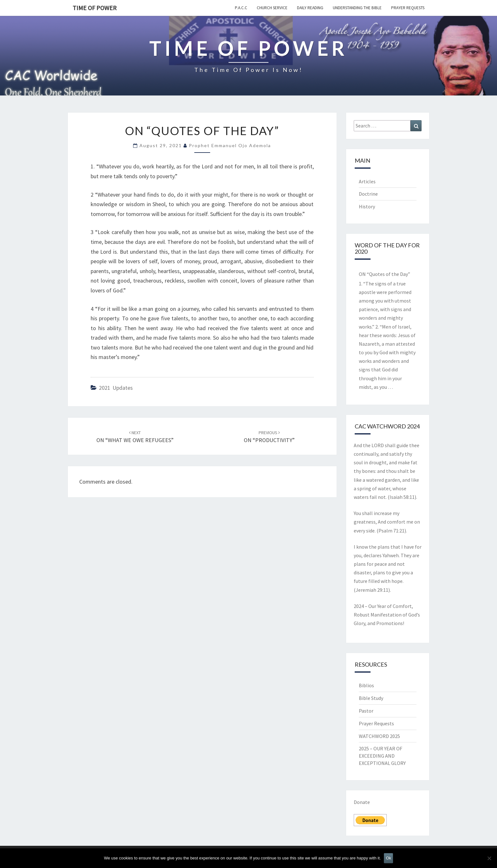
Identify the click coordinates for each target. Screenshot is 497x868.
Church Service (272, 8)
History (367, 206)
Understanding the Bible (357, 8)
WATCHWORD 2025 (379, 736)
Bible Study (371, 698)
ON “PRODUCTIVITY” (269, 437)
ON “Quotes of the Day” (384, 274)
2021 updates (116, 388)
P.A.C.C (241, 8)
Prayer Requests (408, 8)
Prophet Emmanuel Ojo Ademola (230, 145)
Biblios (366, 685)
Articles (367, 181)
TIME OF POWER (95, 8)
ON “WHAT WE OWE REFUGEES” (135, 437)
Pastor (366, 711)
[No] (489, 858)
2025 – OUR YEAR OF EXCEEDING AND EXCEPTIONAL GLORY (382, 756)
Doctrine (368, 194)
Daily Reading (310, 8)
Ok (388, 858)
